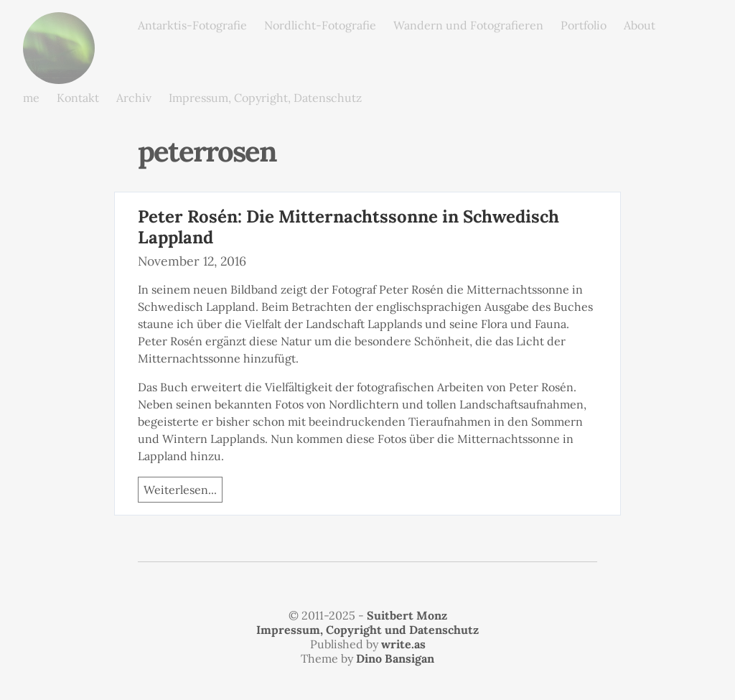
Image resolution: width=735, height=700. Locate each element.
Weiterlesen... (180, 490)
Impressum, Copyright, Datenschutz (265, 98)
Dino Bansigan (395, 658)
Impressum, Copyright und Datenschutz (367, 630)
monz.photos (59, 23)
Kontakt (78, 98)
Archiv (134, 98)
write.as (403, 644)
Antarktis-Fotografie (192, 25)
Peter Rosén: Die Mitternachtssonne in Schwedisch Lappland (348, 227)
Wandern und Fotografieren (468, 25)
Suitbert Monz (407, 615)
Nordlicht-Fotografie (320, 25)
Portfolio (584, 25)
